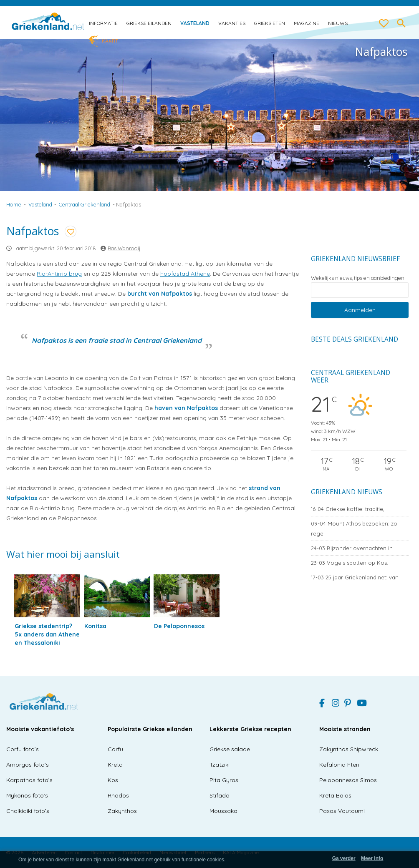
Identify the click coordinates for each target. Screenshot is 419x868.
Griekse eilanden (149, 23)
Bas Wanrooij (124, 248)
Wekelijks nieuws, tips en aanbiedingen (358, 278)
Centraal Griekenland (85, 204)
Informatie (103, 23)
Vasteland (195, 23)
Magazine (307, 23)
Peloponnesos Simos (348, 780)
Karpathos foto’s (29, 780)
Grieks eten (270, 23)
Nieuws (338, 23)
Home (14, 204)
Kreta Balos (335, 795)
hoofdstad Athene (185, 274)
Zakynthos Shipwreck (349, 749)
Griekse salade (230, 749)
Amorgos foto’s (28, 765)
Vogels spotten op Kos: (350, 563)
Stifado (220, 795)
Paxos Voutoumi (342, 811)
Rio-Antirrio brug (59, 274)
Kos (113, 780)
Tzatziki (220, 765)
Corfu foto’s (23, 749)
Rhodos (118, 795)
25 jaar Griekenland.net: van (355, 577)
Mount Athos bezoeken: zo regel (354, 528)
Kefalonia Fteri (339, 765)
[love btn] (384, 24)
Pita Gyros (224, 780)
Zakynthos (122, 811)
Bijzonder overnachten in (352, 548)
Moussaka (223, 811)
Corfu (115, 749)
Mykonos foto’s (27, 795)
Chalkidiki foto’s (28, 811)
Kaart (110, 41)
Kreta (115, 765)
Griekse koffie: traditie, (348, 509)
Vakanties (232, 23)
